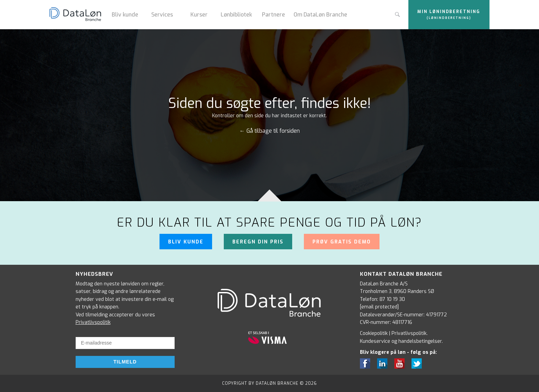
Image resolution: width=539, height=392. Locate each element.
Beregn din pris (258, 242)
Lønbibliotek (236, 15)
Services (162, 15)
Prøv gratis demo (342, 242)
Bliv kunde (125, 15)
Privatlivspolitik (93, 322)
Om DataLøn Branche (320, 15)
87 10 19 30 (392, 299)
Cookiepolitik (374, 333)
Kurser (199, 15)
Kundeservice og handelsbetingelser (401, 341)
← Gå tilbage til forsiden (270, 131)
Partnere (273, 15)
